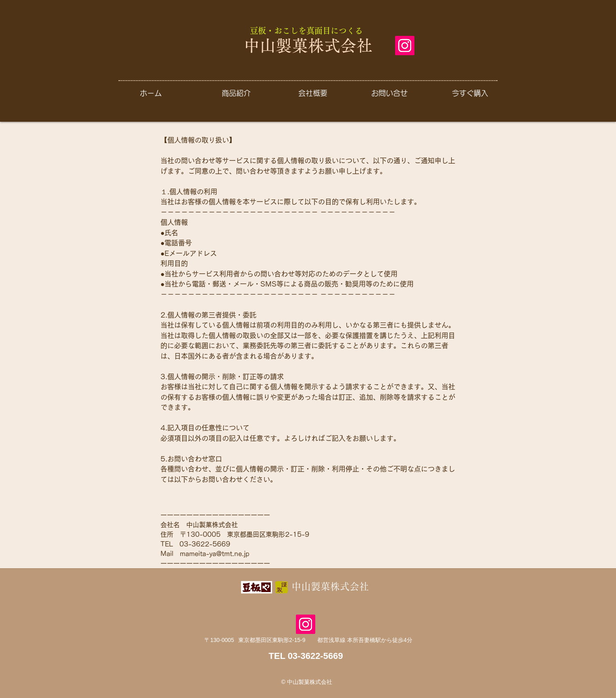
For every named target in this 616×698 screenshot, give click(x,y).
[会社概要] (313, 93)
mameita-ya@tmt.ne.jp (215, 554)
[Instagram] (405, 46)
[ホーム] (151, 93)
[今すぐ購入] (470, 93)
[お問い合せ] (389, 93)
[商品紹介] (236, 93)
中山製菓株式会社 (308, 46)
